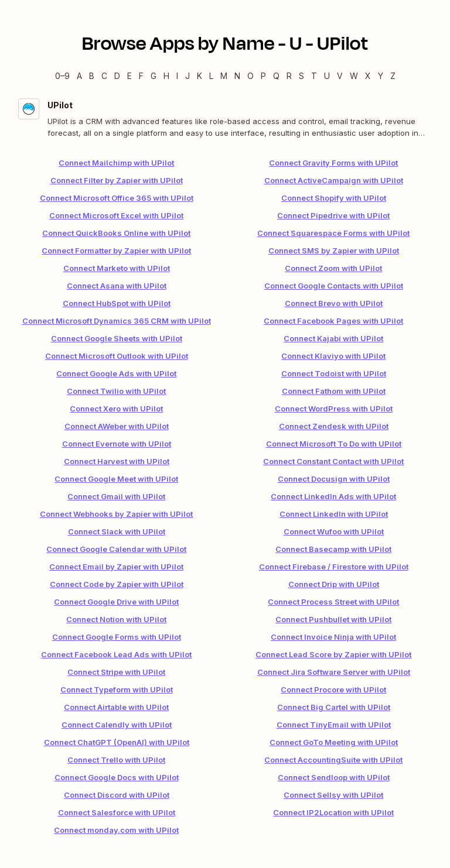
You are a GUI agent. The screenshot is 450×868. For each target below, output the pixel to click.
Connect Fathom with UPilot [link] (334, 391)
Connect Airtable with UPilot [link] (116, 707)
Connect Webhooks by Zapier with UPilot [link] (116, 514)
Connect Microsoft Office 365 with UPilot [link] (117, 198)
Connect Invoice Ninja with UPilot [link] (333, 637)
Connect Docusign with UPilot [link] (334, 479)
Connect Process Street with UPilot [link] (333, 602)
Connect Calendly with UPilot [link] (117, 725)
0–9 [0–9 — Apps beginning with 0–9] (62, 76)
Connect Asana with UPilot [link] (117, 286)
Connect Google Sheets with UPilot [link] (117, 338)
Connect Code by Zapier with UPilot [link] (117, 584)
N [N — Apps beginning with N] (237, 76)
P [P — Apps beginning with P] (263, 76)
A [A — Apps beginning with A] (79, 76)
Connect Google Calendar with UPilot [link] (116, 549)
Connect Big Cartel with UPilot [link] (334, 707)
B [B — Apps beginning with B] (92, 76)
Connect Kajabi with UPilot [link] (333, 338)
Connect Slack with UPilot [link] (117, 531)
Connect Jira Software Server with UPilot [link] (334, 672)
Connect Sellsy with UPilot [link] (333, 795)
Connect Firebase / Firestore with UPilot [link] (334, 567)
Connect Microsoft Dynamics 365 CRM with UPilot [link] (117, 321)
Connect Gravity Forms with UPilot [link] (333, 163)
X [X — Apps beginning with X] (368, 76)
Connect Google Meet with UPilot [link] (116, 479)
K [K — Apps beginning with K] (200, 76)
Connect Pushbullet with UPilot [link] (333, 619)
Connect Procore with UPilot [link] (333, 689)
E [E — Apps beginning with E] (129, 76)
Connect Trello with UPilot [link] (116, 760)
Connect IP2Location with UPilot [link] (333, 812)
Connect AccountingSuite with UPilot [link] (333, 760)
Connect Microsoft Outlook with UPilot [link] (117, 356)
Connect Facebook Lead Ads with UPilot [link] (116, 654)
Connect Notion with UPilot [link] (116, 619)
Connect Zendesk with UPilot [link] (334, 426)
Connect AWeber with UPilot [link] (117, 426)
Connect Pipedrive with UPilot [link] (333, 215)
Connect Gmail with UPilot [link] (116, 496)
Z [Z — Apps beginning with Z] (393, 76)
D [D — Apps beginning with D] (117, 76)
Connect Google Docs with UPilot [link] (117, 777)
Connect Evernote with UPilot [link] (117, 444)
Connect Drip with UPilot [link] (334, 584)
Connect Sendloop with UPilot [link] (334, 777)
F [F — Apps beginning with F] (141, 76)
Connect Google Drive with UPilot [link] (116, 602)
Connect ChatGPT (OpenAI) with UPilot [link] (117, 742)
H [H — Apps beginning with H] (166, 76)
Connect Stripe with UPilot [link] (116, 672)
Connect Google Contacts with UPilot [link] (334, 286)
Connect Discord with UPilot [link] (117, 795)
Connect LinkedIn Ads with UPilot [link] (333, 496)
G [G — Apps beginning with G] (154, 76)
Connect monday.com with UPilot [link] (116, 830)
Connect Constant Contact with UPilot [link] (333, 461)
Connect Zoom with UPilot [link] (333, 268)
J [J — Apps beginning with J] (187, 76)
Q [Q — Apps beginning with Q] (276, 76)
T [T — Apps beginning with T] (314, 76)
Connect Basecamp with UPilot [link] (333, 549)
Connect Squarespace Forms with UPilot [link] (333, 233)
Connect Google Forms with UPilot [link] (117, 637)
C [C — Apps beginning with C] (104, 76)
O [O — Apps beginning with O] (250, 76)
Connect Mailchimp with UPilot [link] (116, 163)
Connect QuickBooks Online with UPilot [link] (116, 233)
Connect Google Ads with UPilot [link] (116, 373)
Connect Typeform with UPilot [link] (117, 689)
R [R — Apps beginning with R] (289, 76)
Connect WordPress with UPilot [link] (334, 409)
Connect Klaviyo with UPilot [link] (333, 356)
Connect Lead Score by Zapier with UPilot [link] (333, 654)
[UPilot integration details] (225, 119)
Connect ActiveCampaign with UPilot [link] (334, 180)
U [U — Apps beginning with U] (327, 76)
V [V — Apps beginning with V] (340, 76)
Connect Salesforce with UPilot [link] (117, 812)
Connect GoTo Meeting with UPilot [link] (334, 742)
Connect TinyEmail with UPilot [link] (334, 725)
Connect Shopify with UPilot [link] (334, 198)
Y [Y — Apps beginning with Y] (381, 76)
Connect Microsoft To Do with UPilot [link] (334, 444)
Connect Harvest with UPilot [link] (117, 461)
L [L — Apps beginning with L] (211, 76)
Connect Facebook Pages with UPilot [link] (333, 321)
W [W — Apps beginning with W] (354, 76)
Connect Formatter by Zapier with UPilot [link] (116, 251)
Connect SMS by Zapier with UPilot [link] (334, 251)
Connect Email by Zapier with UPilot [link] (116, 567)
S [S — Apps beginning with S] (301, 76)
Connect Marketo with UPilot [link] (117, 268)
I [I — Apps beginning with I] (177, 76)
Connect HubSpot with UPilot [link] (117, 303)
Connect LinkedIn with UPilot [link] (334, 514)
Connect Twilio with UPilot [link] (116, 391)
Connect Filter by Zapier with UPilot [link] (117, 180)
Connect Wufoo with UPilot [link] (334, 531)
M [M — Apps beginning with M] (224, 76)
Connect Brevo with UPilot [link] (334, 303)
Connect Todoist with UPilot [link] (334, 373)
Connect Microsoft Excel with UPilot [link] (116, 215)
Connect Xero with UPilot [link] (116, 409)
